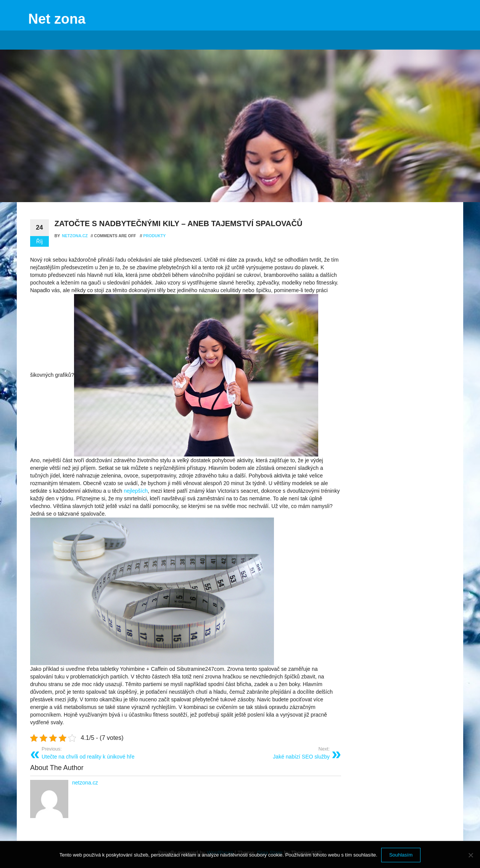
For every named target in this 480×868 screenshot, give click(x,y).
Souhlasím (401, 855)
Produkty (154, 236)
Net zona (57, 19)
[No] (470, 855)
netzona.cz (75, 236)
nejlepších (135, 491)
